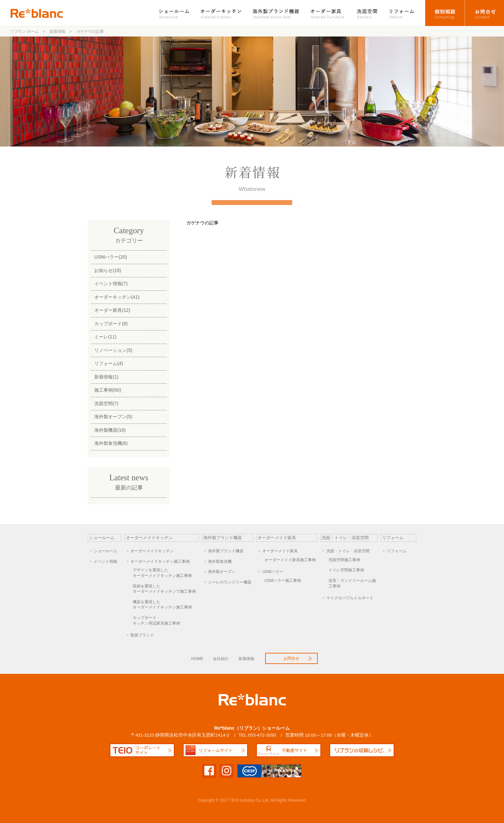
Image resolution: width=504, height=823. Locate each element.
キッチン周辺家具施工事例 (166, 620)
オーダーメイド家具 (280, 551)
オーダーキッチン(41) (117, 297)
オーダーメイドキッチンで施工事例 (166, 589)
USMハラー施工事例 (283, 581)
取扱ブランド (142, 635)
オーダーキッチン (222, 13)
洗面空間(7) (106, 403)
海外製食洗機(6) (111, 443)
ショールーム (177, 13)
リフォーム (404, 13)
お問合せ (484, 13)
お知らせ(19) (108, 270)
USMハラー (273, 572)
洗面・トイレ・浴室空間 (348, 551)
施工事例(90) (108, 390)
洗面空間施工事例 (344, 560)
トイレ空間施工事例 (346, 570)
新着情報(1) (106, 377)
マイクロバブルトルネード (350, 598)
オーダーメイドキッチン (152, 551)
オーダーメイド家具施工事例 (290, 560)
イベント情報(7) (111, 284)
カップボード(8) (111, 324)
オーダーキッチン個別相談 (445, 13)
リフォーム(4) (109, 363)
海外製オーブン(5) (113, 417)
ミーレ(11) (105, 337)
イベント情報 (105, 561)
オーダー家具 (328, 13)
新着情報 (246, 659)
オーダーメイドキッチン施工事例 (160, 561)
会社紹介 (221, 659)
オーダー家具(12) (112, 310)
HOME (197, 659)
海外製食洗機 (220, 561)
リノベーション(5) (113, 350)
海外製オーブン (222, 572)
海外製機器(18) (110, 430)
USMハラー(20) (111, 257)
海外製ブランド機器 (277, 13)
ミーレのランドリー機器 (230, 582)
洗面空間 (367, 13)
